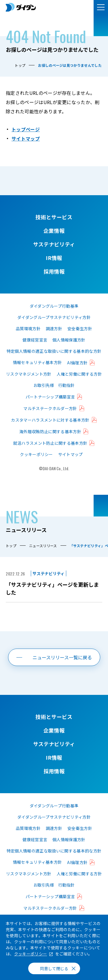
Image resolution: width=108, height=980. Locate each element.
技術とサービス (54, 217)
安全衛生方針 (80, 328)
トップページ (26, 129)
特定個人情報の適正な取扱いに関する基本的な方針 (54, 351)
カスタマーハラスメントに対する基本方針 (50, 420)
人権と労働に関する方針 (79, 374)
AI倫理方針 (77, 363)
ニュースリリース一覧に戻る (62, 657)
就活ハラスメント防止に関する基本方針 (50, 443)
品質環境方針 (28, 328)
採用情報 (54, 271)
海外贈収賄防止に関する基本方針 (50, 431)
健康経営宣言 (35, 340)
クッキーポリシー (36, 454)
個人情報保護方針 (69, 340)
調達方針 (54, 328)
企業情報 (54, 230)
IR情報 (54, 258)
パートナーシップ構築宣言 (50, 397)
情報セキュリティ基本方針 (38, 362)
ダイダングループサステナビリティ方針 (54, 317)
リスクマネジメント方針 (29, 374)
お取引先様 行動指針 (54, 385)
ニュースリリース (43, 546)
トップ (20, 65)
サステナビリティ (54, 244)
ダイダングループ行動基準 (54, 306)
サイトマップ (26, 139)
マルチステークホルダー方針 (50, 408)
